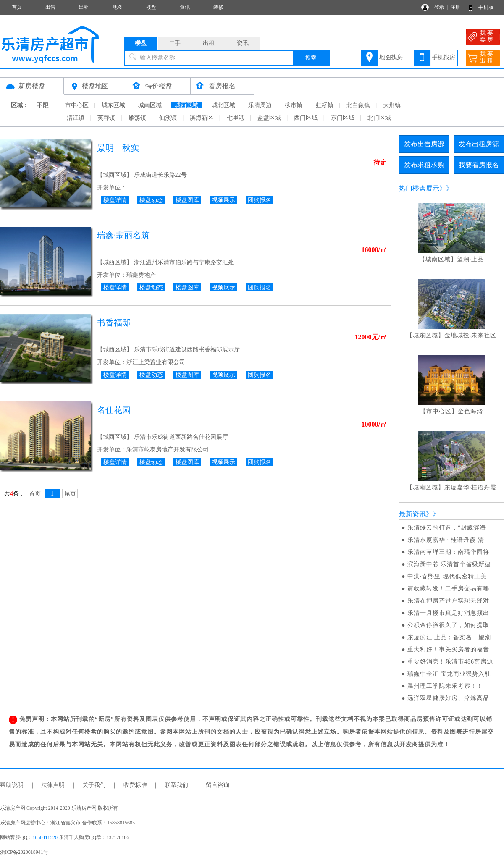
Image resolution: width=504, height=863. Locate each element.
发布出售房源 (424, 144)
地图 (118, 7)
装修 (218, 7)
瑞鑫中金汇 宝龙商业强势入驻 (449, 674)
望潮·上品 (471, 259)
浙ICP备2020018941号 (24, 852)
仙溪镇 (168, 118)
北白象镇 (358, 105)
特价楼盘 (159, 86)
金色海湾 (470, 411)
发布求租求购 (424, 165)
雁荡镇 (137, 118)
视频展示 (223, 200)
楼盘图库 (187, 200)
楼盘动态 (151, 200)
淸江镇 (76, 118)
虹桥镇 (325, 105)
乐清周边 (260, 105)
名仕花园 (114, 410)
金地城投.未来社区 (471, 335)
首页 (17, 7)
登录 (439, 7)
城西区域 (186, 105)
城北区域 (223, 105)
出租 (84, 7)
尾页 (70, 494)
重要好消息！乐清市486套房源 (450, 662)
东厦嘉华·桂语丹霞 (471, 487)
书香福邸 (114, 323)
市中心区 (77, 105)
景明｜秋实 (118, 148)
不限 (43, 105)
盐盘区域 (269, 118)
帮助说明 (12, 785)
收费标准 (135, 785)
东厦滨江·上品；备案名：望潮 (449, 637)
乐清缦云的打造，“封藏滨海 (447, 528)
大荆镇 (392, 105)
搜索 (311, 58)
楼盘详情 (115, 200)
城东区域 (113, 105)
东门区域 (343, 118)
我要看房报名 (479, 165)
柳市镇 (294, 105)
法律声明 (53, 785)
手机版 (486, 7)
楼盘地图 (95, 86)
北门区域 (379, 118)
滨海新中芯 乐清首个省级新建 (449, 564)
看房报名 (222, 86)
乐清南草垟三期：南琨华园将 (448, 552)
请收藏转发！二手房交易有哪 (448, 589)
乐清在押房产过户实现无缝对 (448, 601)
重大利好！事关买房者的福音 (448, 649)
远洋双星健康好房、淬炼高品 (448, 698)
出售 (50, 7)
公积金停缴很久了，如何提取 (448, 625)
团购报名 (260, 200)
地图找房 (391, 57)
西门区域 (306, 118)
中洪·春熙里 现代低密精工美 (447, 576)
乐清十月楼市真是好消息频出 (448, 613)
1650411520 (45, 837)
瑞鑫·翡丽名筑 (123, 235)
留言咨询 (218, 785)
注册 (455, 7)
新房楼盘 (32, 86)
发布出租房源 (479, 144)
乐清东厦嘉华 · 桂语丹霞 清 (446, 540)
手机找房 (444, 57)
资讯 (185, 7)
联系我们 (176, 785)
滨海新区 (202, 118)
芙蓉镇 (106, 118)
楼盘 (151, 7)
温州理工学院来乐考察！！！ (448, 686)
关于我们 (94, 785)
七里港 (236, 118)
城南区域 (150, 105)
